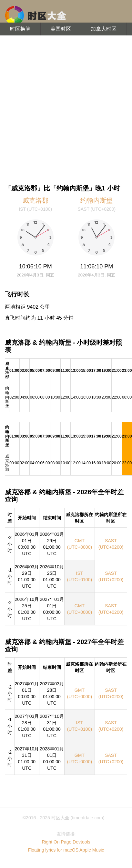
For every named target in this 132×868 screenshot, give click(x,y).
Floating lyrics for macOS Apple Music (66, 850)
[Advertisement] (61, 109)
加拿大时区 (104, 29)
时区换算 (20, 29)
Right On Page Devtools (66, 842)
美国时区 (61, 29)
